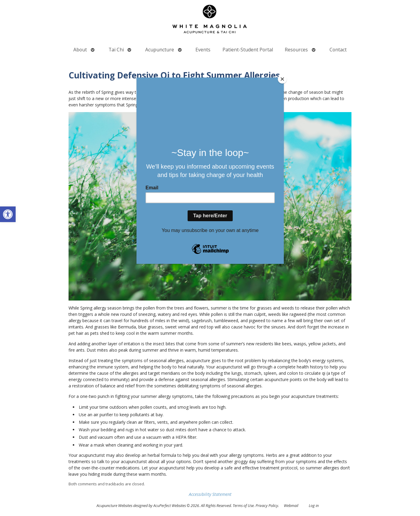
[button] (8, 214)
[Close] (282, 79)
